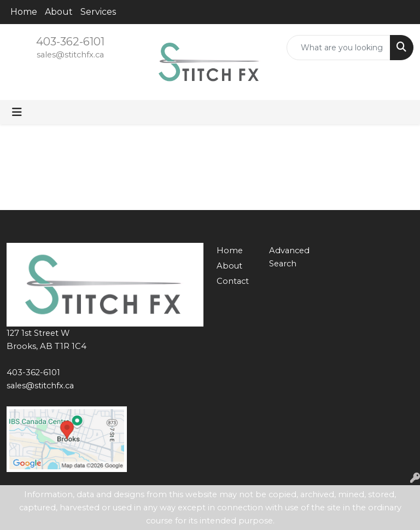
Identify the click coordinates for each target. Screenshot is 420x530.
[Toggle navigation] (17, 112)
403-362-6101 (70, 42)
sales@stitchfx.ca (70, 55)
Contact (233, 281)
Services (98, 12)
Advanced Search (289, 257)
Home (24, 12)
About (59, 12)
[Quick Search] (339, 48)
